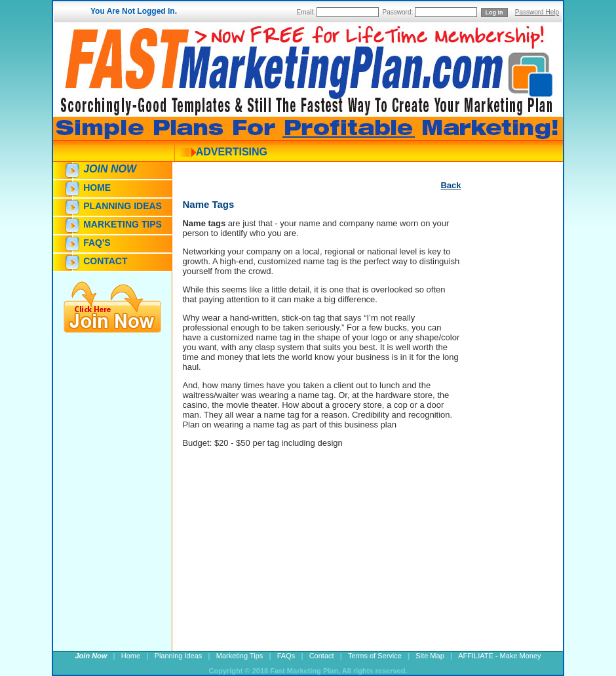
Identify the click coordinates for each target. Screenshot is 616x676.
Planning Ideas (123, 206)
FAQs (286, 656)
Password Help (537, 12)
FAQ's (97, 243)
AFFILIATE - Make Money (499, 656)
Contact (105, 261)
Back (451, 185)
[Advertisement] (500, 431)
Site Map (430, 656)
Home (97, 188)
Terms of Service (375, 656)
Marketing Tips (123, 224)
